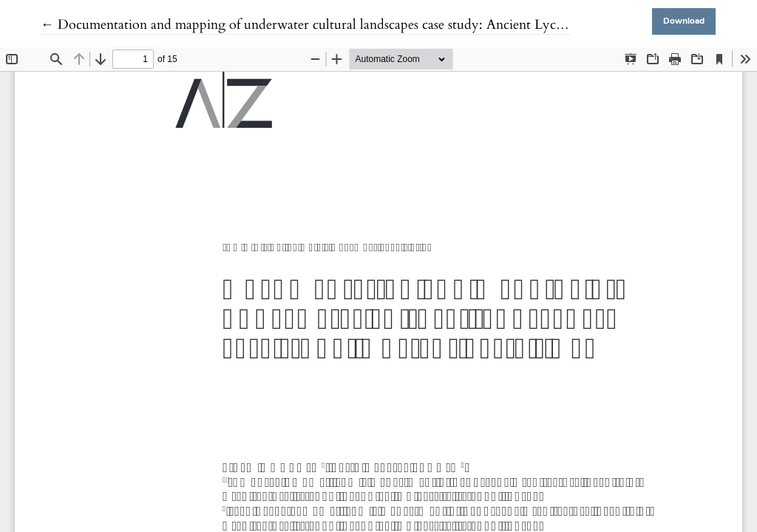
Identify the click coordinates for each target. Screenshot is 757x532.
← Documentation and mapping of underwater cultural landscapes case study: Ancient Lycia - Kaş (320, 25)
